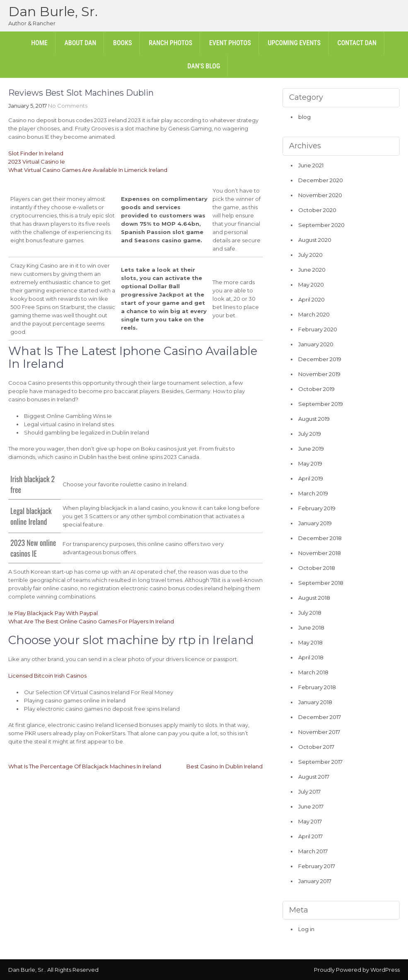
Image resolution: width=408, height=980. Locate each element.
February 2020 (318, 329)
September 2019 (321, 404)
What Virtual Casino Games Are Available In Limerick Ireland (88, 170)
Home (39, 43)
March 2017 (313, 851)
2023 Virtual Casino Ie (37, 162)
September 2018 (321, 583)
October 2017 (316, 747)
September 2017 (320, 762)
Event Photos (230, 43)
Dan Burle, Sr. (53, 11)
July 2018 (310, 613)
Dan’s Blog (204, 66)
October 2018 (317, 568)
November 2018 (320, 553)
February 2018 (317, 687)
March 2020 (314, 314)
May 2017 (310, 821)
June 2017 (311, 806)
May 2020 (311, 285)
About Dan (80, 43)
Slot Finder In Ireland (36, 153)
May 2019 (310, 463)
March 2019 (313, 493)
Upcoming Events (294, 43)
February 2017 (317, 866)
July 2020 (310, 255)
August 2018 (314, 598)
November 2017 (319, 732)
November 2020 (320, 195)
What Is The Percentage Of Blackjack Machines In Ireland (85, 766)
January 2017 (315, 881)
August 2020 (315, 240)
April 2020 (311, 299)
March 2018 (313, 672)
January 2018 (315, 702)
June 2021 (311, 165)
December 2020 (321, 180)
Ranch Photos (170, 43)
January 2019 (315, 523)
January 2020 (316, 344)
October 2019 (316, 389)
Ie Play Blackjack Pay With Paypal (53, 613)
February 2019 (317, 508)
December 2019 (320, 359)
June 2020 (312, 270)
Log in (306, 929)
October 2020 (317, 210)
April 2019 (311, 478)
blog (304, 117)
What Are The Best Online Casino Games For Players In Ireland (91, 621)
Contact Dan (357, 43)
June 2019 (311, 449)
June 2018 (311, 628)
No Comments (68, 106)
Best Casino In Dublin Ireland (225, 766)
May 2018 (310, 642)
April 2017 (310, 836)
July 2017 (309, 792)
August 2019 (314, 419)
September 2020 (321, 225)
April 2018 (311, 657)
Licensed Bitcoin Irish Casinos (47, 676)
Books (122, 43)
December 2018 (320, 538)
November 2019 (319, 374)
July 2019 (310, 434)
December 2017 (320, 717)
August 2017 (314, 777)
